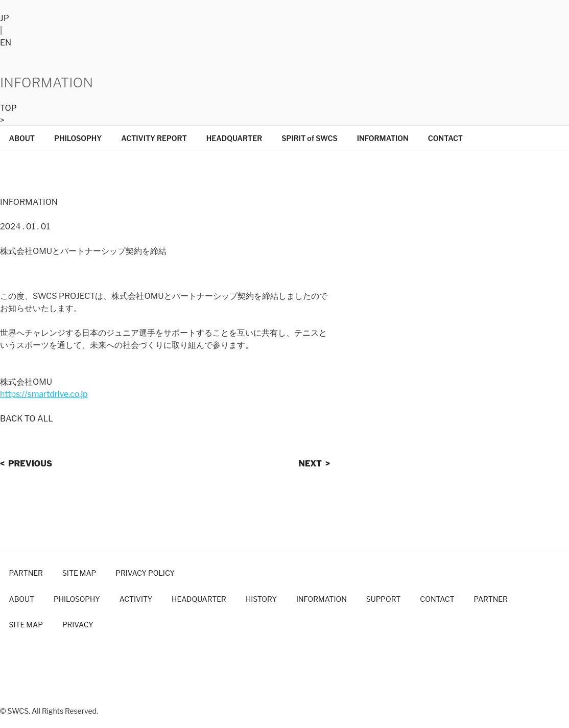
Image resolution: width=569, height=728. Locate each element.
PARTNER (26, 573)
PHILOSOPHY (78, 138)
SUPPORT (384, 599)
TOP (8, 108)
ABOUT (22, 138)
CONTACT (446, 138)
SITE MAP (79, 573)
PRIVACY (78, 625)
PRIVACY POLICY (145, 573)
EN (6, 43)
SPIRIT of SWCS (310, 138)
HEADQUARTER (234, 138)
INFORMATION (383, 138)
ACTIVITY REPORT (154, 138)
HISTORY (261, 599)
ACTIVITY (136, 599)
